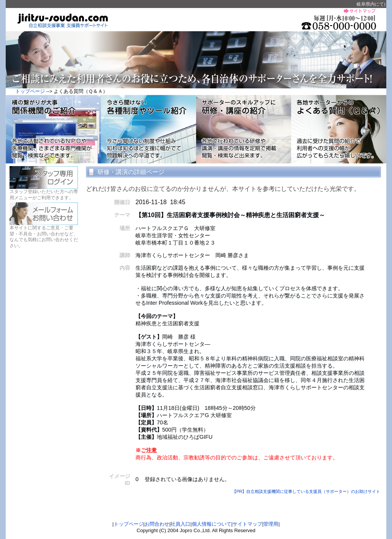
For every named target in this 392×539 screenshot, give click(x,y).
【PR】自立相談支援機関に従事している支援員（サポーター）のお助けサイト (309, 491)
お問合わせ (157, 524)
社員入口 (180, 524)
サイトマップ (247, 524)
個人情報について (212, 524)
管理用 (271, 524)
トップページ (30, 91)
